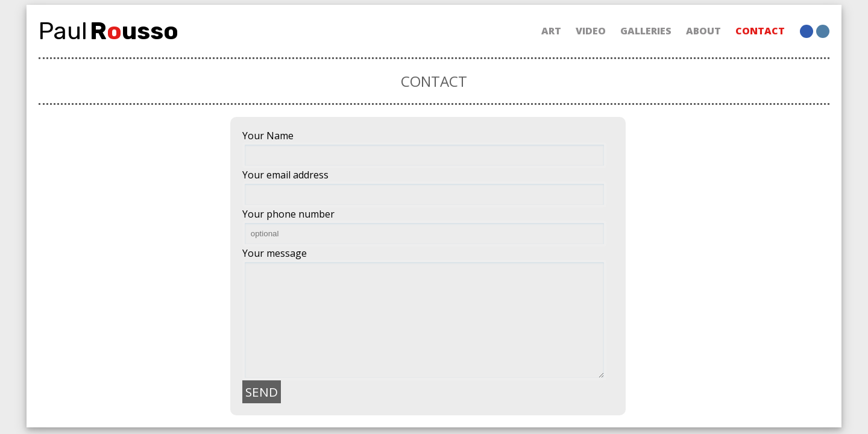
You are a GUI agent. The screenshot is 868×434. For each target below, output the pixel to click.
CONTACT (760, 31)
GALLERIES (646, 31)
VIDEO (591, 31)
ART (551, 31)
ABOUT (703, 31)
